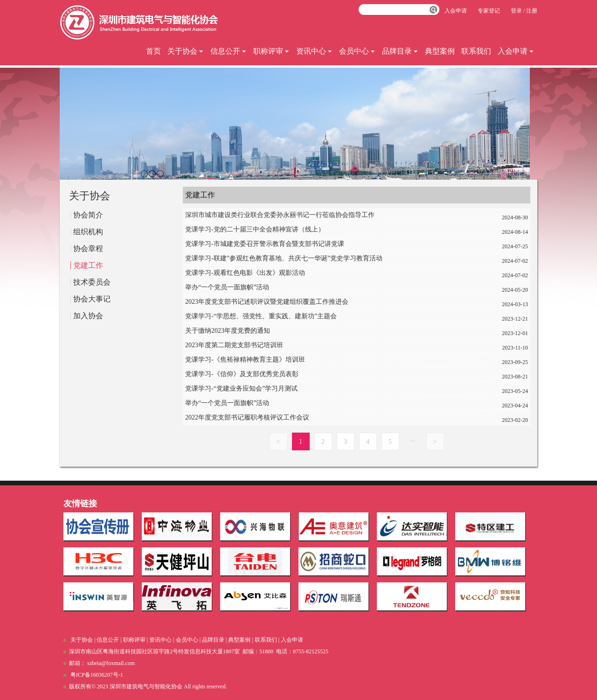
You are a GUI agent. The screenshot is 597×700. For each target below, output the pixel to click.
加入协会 (88, 316)
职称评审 (271, 51)
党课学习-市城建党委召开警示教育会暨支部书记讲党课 (320, 245)
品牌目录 (400, 51)
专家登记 (489, 11)
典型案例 (440, 51)
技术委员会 (92, 282)
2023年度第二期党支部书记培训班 (320, 346)
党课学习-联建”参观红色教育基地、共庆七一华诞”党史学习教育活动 (320, 260)
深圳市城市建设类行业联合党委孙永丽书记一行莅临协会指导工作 (320, 216)
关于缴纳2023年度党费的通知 (320, 332)
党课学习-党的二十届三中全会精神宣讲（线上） (320, 231)
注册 (532, 11)
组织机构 (88, 232)
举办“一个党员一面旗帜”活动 (320, 289)
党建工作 (88, 265)
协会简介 (88, 215)
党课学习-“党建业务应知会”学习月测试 (320, 390)
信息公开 (229, 51)
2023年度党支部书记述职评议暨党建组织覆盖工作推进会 (320, 303)
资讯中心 (314, 51)
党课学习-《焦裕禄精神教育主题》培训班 (320, 361)
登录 (516, 11)
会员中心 (357, 51)
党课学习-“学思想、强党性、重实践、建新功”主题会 (320, 318)
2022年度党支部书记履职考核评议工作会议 (320, 419)
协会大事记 (92, 299)
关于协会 (186, 51)
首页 (153, 51)
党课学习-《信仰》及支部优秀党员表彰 (320, 375)
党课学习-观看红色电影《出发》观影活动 (320, 274)
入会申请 (516, 51)
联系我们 (476, 51)
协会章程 (88, 248)
